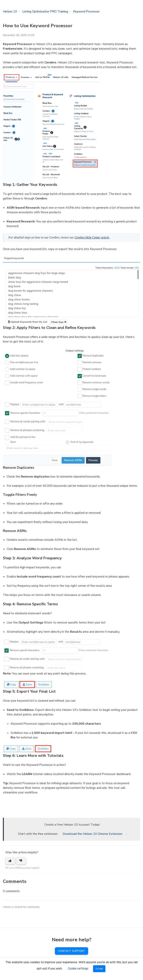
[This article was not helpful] (21, 861)
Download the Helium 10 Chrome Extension (92, 834)
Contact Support (71, 951)
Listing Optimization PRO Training (45, 11)
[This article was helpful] (10, 861)
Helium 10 (10, 11)
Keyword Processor (86, 11)
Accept (99, 969)
